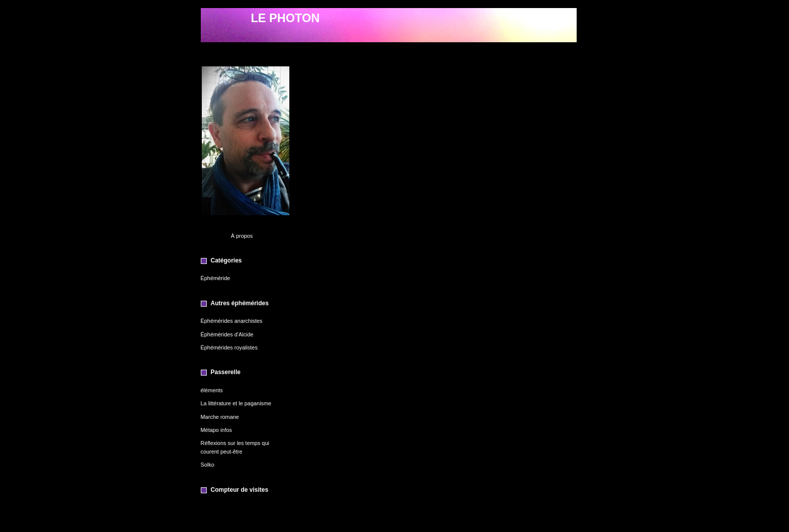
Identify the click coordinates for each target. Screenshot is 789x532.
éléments (212, 390)
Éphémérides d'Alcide (227, 334)
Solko (208, 465)
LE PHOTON (286, 18)
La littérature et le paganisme (236, 403)
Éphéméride (216, 278)
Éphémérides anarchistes (232, 321)
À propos (242, 236)
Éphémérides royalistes (229, 347)
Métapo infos (216, 430)
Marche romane (220, 417)
